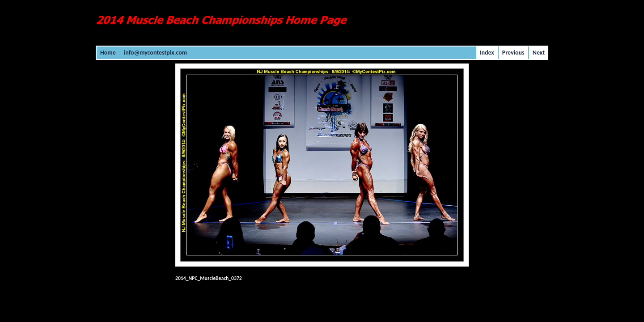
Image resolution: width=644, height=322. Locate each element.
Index (487, 53)
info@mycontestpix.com (155, 53)
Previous (513, 53)
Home (108, 53)
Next (539, 53)
